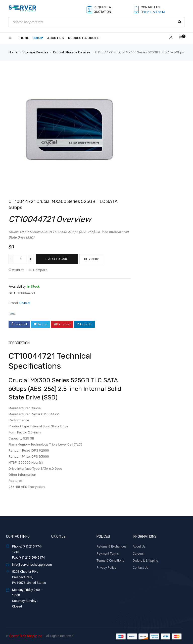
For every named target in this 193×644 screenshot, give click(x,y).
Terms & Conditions (110, 560)
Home (13, 52)
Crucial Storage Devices (71, 52)
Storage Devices (35, 52)
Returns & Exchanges (112, 546)
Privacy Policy (106, 567)
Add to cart (59, 259)
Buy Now (94, 259)
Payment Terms (108, 553)
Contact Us (140, 567)
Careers (138, 553)
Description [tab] (19, 343)
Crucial (25, 303)
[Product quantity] (21, 259)
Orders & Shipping (145, 560)
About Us (139, 546)
